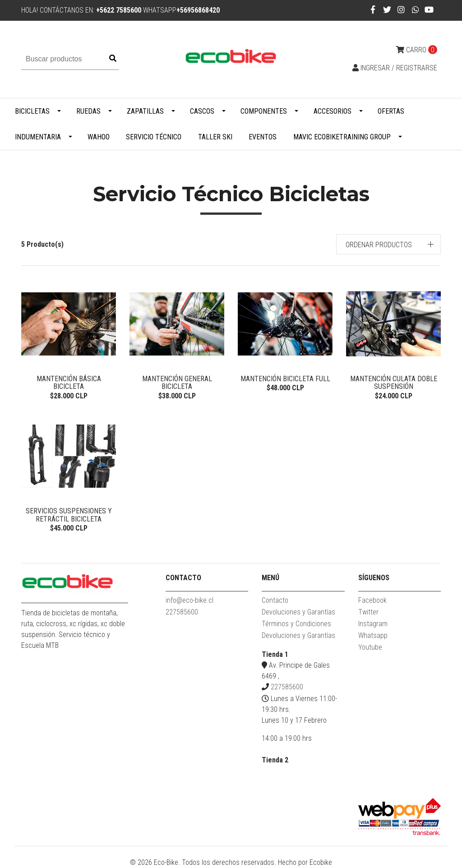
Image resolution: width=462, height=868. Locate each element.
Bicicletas (32, 111)
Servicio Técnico (154, 137)
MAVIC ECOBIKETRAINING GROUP (342, 137)
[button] (389, 244)
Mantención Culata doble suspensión (394, 383)
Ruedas (88, 111)
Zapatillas (145, 111)
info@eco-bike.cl (189, 600)
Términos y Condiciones (296, 624)
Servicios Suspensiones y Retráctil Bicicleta (69, 515)
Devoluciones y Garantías (298, 612)
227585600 (182, 612)
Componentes (264, 111)
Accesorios (333, 111)
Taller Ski (215, 137)
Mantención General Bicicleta (177, 383)
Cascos (202, 111)
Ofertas (391, 111)
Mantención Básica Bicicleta (69, 383)
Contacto (275, 600)
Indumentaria (38, 137)
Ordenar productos (379, 245)
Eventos (263, 137)
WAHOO (99, 137)
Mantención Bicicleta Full (285, 379)
